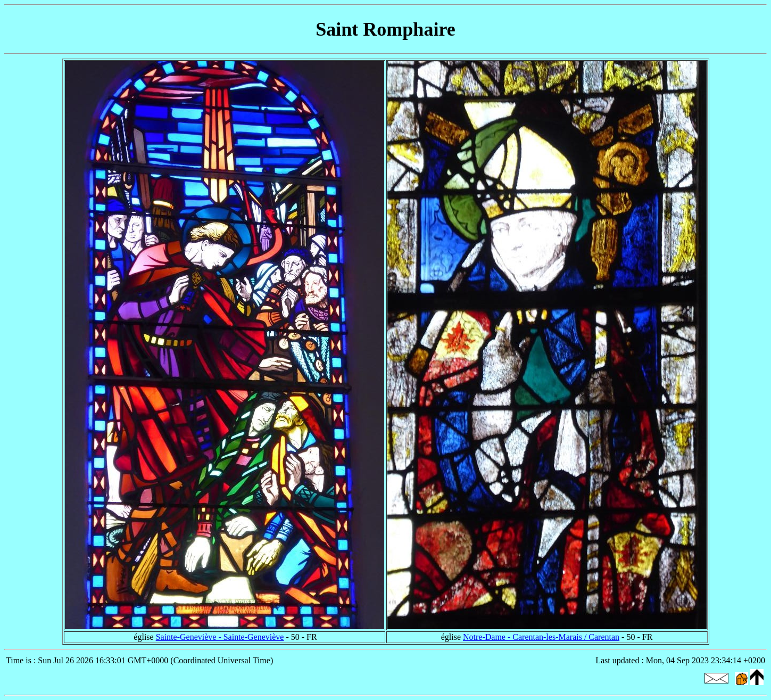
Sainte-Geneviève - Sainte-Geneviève (220, 637)
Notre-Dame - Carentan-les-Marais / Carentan (541, 637)
